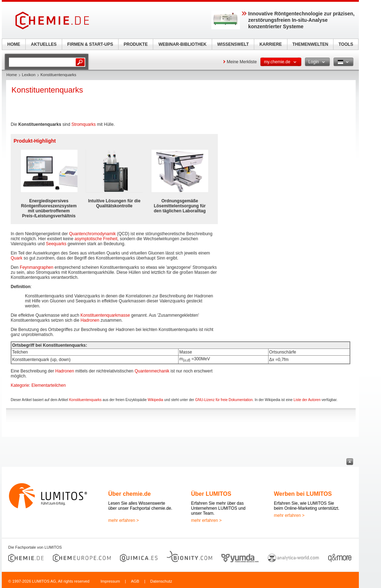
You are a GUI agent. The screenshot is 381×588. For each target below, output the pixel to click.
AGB (135, 581)
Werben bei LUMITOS (303, 494)
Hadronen (90, 320)
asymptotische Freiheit (96, 239)
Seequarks (56, 244)
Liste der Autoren (307, 400)
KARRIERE (271, 44)
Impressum (110, 581)
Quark (17, 258)
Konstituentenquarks (85, 400)
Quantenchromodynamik (92, 234)
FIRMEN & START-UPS (90, 44)
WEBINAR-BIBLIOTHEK (183, 44)
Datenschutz (161, 581)
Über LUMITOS (211, 494)
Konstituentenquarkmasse (105, 315)
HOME (14, 44)
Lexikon (29, 75)
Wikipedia (156, 400)
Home (12, 75)
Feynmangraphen (36, 267)
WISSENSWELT (233, 44)
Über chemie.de (129, 494)
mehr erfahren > (124, 520)
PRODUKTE (136, 44)
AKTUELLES (44, 44)
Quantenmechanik (152, 371)
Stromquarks (84, 124)
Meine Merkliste (242, 62)
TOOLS (346, 44)
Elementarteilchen (49, 385)
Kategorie (20, 385)
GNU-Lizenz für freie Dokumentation (224, 400)
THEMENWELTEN (310, 44)
